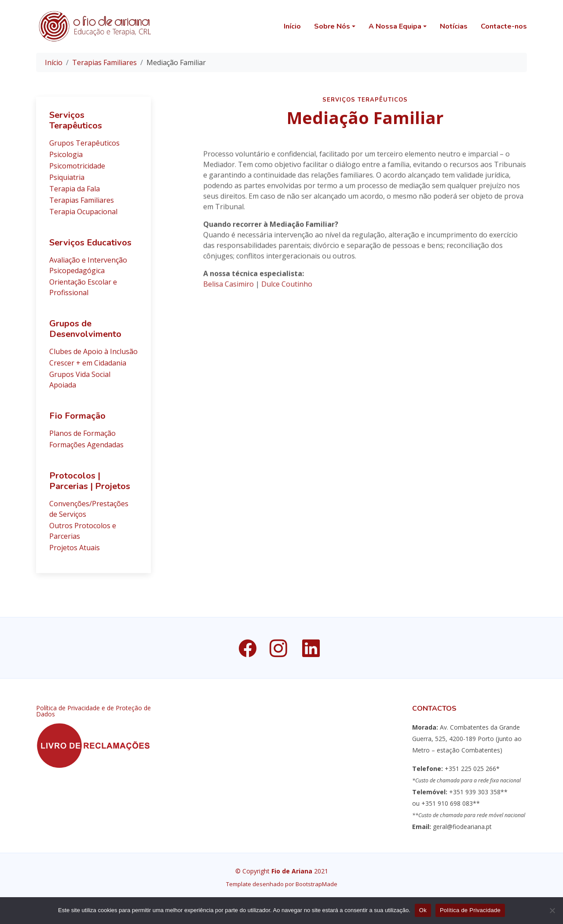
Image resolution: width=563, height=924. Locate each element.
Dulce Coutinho (287, 301)
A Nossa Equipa (395, 26)
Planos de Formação (82, 438)
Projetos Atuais (75, 552)
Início (292, 26)
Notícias (454, 26)
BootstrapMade (316, 884)
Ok (423, 910)
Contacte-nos (504, 26)
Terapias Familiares (104, 62)
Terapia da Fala (75, 194)
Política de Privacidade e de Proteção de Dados (93, 711)
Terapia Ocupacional (83, 216)
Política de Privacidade (470, 910)
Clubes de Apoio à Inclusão (93, 356)
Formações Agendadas (86, 449)
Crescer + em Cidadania (88, 368)
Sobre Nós (332, 26)
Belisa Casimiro (228, 301)
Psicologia (66, 159)
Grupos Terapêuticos (84, 148)
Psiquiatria (67, 182)
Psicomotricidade (77, 171)
